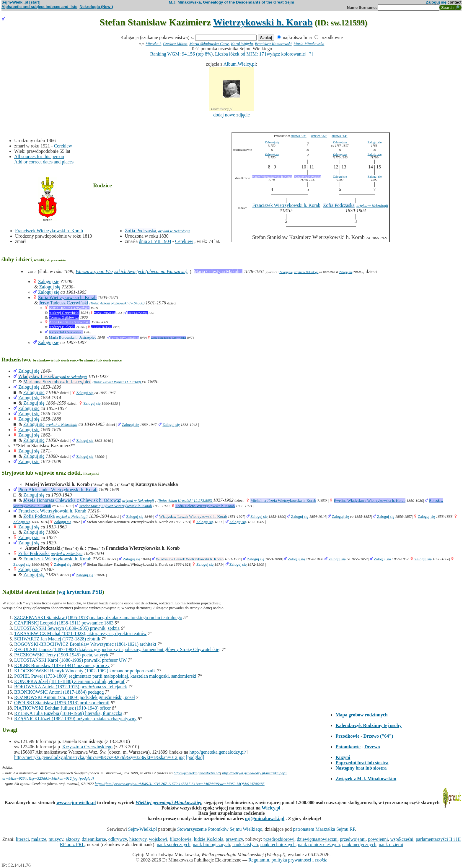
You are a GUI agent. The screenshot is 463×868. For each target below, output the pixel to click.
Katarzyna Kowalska (308, 177)
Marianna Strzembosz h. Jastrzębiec (57, 382)
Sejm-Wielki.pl (143, 829)
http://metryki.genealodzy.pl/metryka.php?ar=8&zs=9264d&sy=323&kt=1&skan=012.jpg (99, 757)
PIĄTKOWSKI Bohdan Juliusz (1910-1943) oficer (62, 708)
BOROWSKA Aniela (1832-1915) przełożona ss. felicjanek (71, 687)
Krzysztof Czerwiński (66, 332)
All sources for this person (39, 156)
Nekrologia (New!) (96, 7)
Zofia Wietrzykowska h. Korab (67, 297)
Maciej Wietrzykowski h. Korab (272, 177)
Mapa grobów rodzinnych (361, 715)
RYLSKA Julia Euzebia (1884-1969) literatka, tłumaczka (68, 713)
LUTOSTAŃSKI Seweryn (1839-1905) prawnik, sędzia (67, 628)
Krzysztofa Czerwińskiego (87, 747)
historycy (138, 839)
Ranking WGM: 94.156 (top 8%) (182, 54)
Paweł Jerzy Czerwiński (125, 338)
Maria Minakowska (309, 44)
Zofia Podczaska (141, 231)
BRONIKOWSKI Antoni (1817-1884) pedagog (59, 692)
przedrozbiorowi (279, 839)
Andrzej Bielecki (62, 327)
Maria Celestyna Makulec (218, 271)
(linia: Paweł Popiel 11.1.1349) (117, 382)
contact (455, 2)
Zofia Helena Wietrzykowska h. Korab (205, 506)
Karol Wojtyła (242, 44)
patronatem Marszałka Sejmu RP (324, 829)
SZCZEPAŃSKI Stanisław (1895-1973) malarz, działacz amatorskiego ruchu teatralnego (98, 618)
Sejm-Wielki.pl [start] (21, 2)
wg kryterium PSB (80, 592)
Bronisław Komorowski (273, 44)
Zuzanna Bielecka (102, 327)
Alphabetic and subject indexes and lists (39, 7)
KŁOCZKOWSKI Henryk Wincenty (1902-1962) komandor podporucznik (85, 671)
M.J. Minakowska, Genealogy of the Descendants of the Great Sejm (231, 2)
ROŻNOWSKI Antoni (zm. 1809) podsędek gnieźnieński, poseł (75, 697)
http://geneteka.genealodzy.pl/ (218, 752)
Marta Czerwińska (105, 313)
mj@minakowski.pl (265, 818)
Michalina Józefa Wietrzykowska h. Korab (283, 500)
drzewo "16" (298, 136)
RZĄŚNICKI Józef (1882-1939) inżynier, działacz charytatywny (75, 719)
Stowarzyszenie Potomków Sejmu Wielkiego (220, 829)
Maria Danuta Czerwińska (69, 308)
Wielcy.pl (271, 808)
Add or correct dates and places (44, 162)
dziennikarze (94, 839)
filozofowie (181, 839)
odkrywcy (118, 839)
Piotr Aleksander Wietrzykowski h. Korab (58, 490)
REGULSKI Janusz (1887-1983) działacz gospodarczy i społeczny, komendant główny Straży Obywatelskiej (117, 649)
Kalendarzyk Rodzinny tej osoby (369, 725)
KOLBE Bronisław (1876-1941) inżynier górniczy (62, 665)
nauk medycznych (359, 845)
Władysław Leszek (37, 376)
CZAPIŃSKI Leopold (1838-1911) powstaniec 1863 (64, 623)
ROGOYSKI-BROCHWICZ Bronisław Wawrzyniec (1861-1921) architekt (85, 644)
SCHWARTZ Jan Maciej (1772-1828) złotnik (57, 639)
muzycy (56, 839)
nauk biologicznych (211, 845)
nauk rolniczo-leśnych (319, 845)
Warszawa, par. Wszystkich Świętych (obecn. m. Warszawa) (131, 271)
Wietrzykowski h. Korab (263, 22)
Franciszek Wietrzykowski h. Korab (49, 231)
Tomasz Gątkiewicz (64, 317)
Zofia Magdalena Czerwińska (168, 338)
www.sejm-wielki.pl (76, 803)
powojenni (378, 839)
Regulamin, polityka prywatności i (288, 860)
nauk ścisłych (245, 845)
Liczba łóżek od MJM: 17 (239, 54)
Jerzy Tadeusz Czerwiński (64, 303)
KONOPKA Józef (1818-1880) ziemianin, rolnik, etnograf (69, 681)
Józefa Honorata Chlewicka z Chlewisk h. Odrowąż (72, 500)
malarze (39, 839)
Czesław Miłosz (175, 44)
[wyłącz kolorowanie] (286, 54)
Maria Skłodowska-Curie (209, 44)
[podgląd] (195, 757)
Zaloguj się (436, 2)
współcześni (402, 839)
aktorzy (72, 839)
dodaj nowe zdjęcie (231, 115)
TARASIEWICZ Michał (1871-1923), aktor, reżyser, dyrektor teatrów (80, 633)
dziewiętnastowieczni (317, 839)
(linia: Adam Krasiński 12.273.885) (185, 500)
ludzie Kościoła (208, 839)
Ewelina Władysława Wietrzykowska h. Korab (370, 500)
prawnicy (234, 839)
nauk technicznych (278, 845)
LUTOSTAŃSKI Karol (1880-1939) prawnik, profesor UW (70, 660)
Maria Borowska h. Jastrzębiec (72, 337)
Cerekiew (63, 146)
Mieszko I (153, 44)
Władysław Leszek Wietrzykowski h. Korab (193, 516)
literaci (22, 839)
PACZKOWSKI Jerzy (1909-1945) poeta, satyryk (61, 655)
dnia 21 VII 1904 (155, 241)
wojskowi (158, 839)
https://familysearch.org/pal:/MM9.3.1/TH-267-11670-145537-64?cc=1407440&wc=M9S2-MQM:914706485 (180, 784)
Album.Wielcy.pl (240, 64)
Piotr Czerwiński (138, 313)
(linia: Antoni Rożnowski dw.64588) (118, 303)
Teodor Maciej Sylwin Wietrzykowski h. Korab (116, 506)
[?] (310, 54)
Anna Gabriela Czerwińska (70, 322)
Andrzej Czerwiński (64, 313)
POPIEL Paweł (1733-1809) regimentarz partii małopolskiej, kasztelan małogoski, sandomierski (105, 676)
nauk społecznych (174, 845)
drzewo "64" (339, 136)
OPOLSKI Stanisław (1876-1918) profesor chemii (62, 703)
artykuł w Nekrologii (174, 231)
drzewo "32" (319, 136)
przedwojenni (353, 839)
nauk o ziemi (391, 845)
